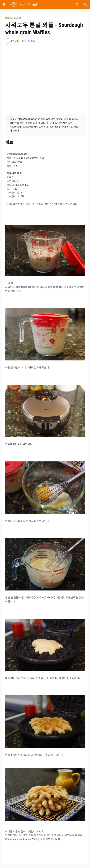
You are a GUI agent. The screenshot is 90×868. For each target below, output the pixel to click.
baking (18, 18)
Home (8, 18)
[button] (4, 4)
